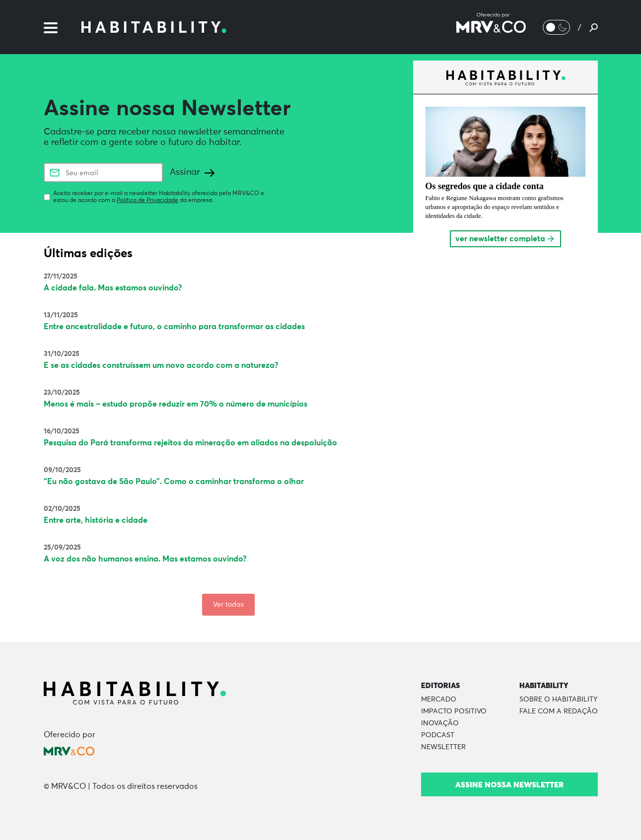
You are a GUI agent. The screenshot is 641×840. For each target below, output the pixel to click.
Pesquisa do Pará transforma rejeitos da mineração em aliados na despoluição (190, 443)
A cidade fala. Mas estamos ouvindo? (113, 288)
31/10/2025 (62, 354)
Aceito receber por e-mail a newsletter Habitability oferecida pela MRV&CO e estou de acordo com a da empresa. (159, 197)
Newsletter (443, 747)
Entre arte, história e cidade (96, 520)
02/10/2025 (62, 509)
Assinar (192, 172)
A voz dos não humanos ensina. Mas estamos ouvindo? (145, 559)
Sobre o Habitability (558, 700)
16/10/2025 (62, 431)
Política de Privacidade (147, 201)
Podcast (438, 735)
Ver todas (228, 605)
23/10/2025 (62, 393)
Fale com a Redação (559, 711)
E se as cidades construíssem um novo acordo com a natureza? (161, 365)
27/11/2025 (61, 277)
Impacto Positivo (454, 711)
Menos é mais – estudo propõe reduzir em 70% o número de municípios (176, 404)
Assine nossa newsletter (509, 784)
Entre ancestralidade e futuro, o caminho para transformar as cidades (174, 327)
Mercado (439, 700)
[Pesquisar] (594, 27)
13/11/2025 (61, 315)
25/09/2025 (62, 548)
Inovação (440, 723)
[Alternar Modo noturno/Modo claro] (556, 27)
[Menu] (51, 27)
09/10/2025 (62, 470)
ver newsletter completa (505, 239)
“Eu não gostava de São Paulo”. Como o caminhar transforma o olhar (174, 482)
